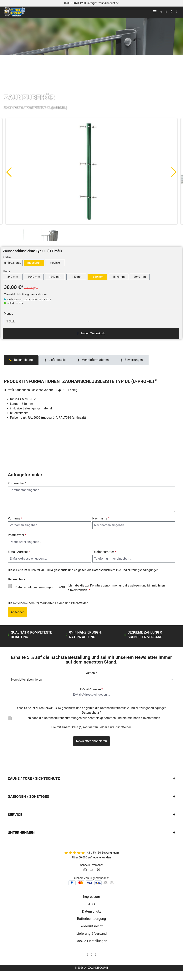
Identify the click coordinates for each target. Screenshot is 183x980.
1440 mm (76, 277)
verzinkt (55, 263)
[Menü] (155, 12)
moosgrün (34, 263)
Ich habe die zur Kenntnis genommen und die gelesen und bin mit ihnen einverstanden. (89, 588)
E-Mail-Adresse (19, 552)
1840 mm (119, 277)
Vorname (15, 518)
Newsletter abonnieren (91, 741)
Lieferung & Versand (92, 934)
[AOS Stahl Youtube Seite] (96, 955)
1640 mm (97, 277)
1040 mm (34, 277)
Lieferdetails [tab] (57, 360)
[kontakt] (161, 12)
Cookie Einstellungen (91, 941)
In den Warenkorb (91, 333)
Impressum (91, 897)
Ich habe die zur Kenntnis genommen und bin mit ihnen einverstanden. (94, 718)
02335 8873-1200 (75, 3)
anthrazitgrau (13, 263)
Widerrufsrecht (92, 926)
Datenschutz (91, 911)
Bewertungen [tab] (133, 360)
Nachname (101, 518)
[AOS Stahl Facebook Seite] (92, 955)
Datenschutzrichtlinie (107, 570)
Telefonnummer (104, 552)
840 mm (13, 277)
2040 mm (140, 277)
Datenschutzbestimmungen (34, 587)
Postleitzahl (17, 535)
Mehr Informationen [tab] (95, 360)
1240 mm (55, 277)
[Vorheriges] (9, 172)
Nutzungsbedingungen (143, 570)
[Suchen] (171, 12)
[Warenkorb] (177, 12)
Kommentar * (17, 483)
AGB (62, 587)
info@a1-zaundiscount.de (103, 3)
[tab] (21, 360)
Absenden (18, 612)
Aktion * (91, 673)
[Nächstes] (174, 172)
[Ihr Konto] (166, 12)
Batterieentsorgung (92, 919)
